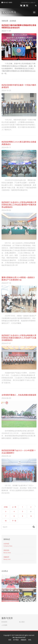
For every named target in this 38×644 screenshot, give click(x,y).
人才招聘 (4, 624)
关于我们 (16, 640)
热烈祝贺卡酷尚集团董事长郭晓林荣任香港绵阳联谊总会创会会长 (19, 26)
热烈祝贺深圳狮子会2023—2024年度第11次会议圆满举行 (19, 451)
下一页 (14, 521)
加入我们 (22, 621)
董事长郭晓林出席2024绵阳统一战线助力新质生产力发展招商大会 (18, 278)
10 (31, 516)
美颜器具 (24, 640)
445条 (6, 507)
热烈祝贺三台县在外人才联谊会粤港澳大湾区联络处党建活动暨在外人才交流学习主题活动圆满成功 (19, 337)
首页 (10, 640)
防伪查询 (4, 621)
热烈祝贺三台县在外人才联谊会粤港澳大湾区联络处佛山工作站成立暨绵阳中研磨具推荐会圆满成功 (19, 204)
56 (6, 521)
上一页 (14, 507)
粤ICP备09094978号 (19, 637)
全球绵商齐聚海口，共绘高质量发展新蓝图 (19, 394)
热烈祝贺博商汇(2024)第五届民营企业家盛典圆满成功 (19, 142)
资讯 (30, 640)
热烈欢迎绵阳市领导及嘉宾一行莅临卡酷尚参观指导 (19, 85)
